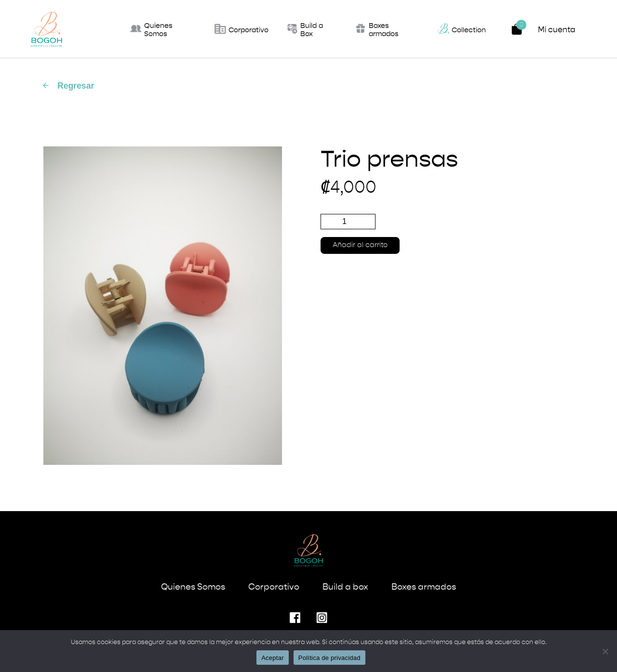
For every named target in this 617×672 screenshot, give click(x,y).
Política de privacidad (329, 658)
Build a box (345, 587)
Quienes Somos (193, 587)
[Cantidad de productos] (348, 222)
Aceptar (273, 658)
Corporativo (274, 587)
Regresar (68, 86)
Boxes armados (424, 587)
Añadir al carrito (360, 245)
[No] (605, 651)
